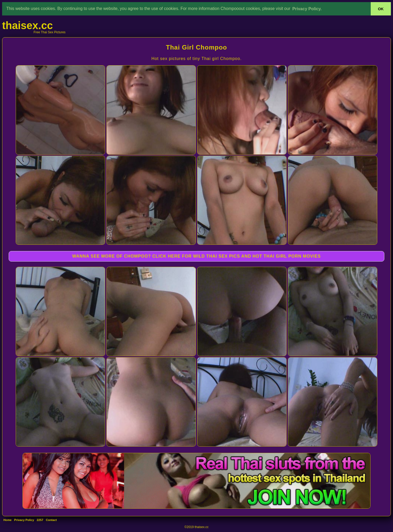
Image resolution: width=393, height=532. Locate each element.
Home (7, 520)
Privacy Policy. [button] (307, 9)
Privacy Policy (24, 520)
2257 (40, 520)
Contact (51, 520)
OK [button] (381, 9)
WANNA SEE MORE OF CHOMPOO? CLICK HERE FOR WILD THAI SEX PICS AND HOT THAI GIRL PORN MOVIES (196, 256)
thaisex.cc (27, 25)
